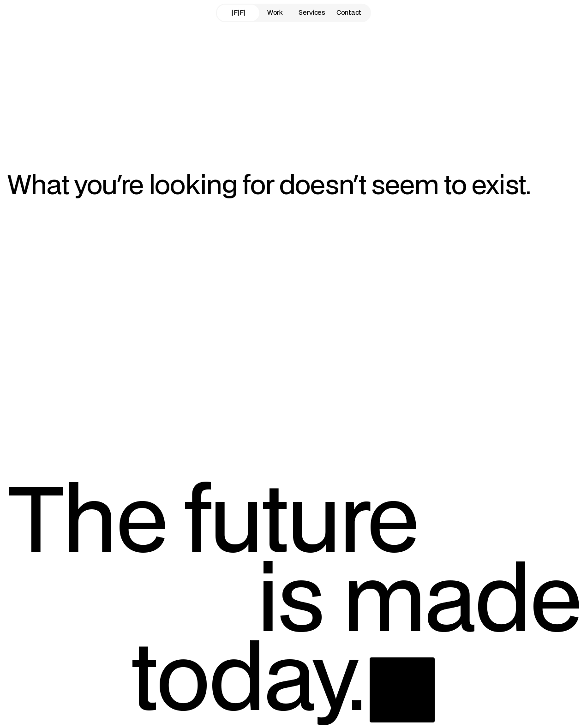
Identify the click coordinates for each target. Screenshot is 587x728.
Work (275, 13)
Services (312, 13)
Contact (349, 13)
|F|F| (238, 13)
